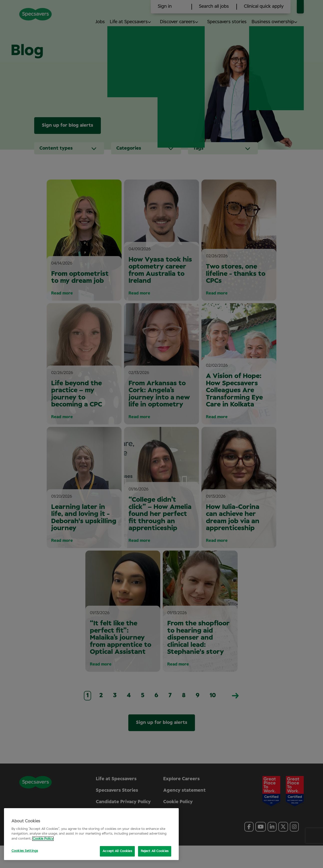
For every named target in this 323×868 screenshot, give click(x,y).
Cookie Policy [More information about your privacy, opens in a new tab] (43, 839)
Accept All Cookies (117, 851)
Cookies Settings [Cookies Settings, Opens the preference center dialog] (25, 851)
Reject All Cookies (155, 851)
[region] (91, 834)
